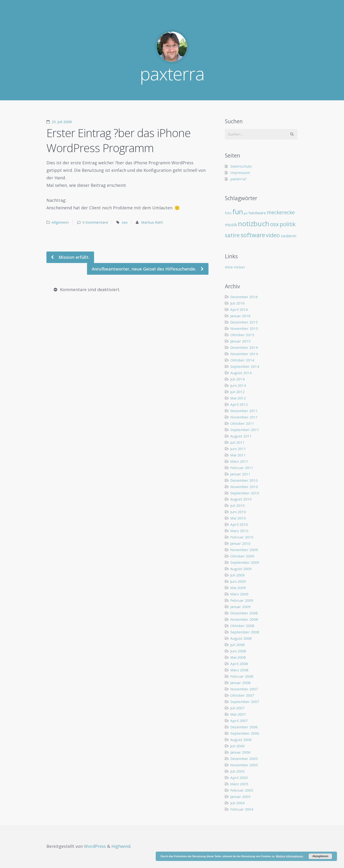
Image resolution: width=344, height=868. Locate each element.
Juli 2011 (237, 442)
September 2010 (245, 493)
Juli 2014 (237, 379)
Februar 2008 (242, 676)
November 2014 (244, 354)
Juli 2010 (237, 505)
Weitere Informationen (290, 856)
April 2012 (239, 404)
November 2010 (244, 487)
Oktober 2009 (242, 556)
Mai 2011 (238, 455)
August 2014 (241, 373)
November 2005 (244, 765)
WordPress (95, 846)
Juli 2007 (237, 708)
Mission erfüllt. (73, 257)
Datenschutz (241, 166)
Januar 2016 (240, 316)
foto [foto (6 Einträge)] (228, 213)
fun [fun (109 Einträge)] (238, 212)
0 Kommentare (95, 222)
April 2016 (239, 309)
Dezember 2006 (244, 727)
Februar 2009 (242, 600)
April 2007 (239, 721)
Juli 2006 (237, 746)
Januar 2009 (240, 607)
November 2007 (244, 689)
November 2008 (244, 619)
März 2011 (239, 461)
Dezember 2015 (244, 322)
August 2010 (241, 499)
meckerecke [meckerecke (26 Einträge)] (281, 212)
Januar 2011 (240, 474)
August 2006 (241, 740)
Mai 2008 (238, 657)
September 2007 (245, 702)
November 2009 (244, 550)
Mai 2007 (238, 714)
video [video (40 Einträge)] (273, 235)
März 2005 (239, 784)
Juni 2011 (238, 449)
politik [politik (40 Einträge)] (288, 224)
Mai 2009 (238, 588)
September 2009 (245, 562)
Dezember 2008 (244, 613)
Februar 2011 (242, 468)
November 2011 (244, 417)
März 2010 (239, 531)
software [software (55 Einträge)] (253, 235)
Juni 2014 (238, 385)
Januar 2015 (240, 341)
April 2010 (239, 524)
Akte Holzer (235, 267)
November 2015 (244, 328)
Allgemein (60, 222)
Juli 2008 (237, 645)
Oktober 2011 (242, 423)
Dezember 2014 (244, 347)
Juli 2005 (237, 771)
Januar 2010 (240, 543)
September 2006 (245, 733)
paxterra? (238, 179)
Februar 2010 (242, 537)
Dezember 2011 (244, 411)
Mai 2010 (238, 518)
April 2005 (239, 778)
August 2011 (241, 436)
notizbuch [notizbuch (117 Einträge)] (254, 224)
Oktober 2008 (242, 626)
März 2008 (239, 670)
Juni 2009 (238, 581)
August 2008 (241, 638)
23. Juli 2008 (62, 122)
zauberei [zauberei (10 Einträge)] (289, 236)
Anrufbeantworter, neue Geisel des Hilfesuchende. (144, 269)
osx (125, 222)
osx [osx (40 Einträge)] (274, 224)
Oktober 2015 (242, 335)
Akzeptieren (320, 856)
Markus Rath (152, 222)
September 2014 (245, 366)
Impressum (240, 173)
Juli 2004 (237, 803)
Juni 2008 (238, 651)
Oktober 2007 (242, 695)
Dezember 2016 (244, 297)
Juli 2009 (237, 575)
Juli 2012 (237, 392)
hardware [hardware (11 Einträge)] (257, 213)
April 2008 (239, 664)
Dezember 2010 (244, 480)
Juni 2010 (238, 512)
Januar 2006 (240, 752)
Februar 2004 (242, 809)
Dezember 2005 (244, 759)
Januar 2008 (240, 683)
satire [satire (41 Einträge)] (232, 235)
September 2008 (245, 632)
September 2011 (245, 430)
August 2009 (241, 569)
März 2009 (239, 594)
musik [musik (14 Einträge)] (231, 225)
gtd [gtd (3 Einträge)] (246, 213)
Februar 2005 (242, 790)
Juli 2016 (237, 303)
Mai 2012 (238, 398)
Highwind (121, 846)
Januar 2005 (240, 797)
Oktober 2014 (242, 360)
